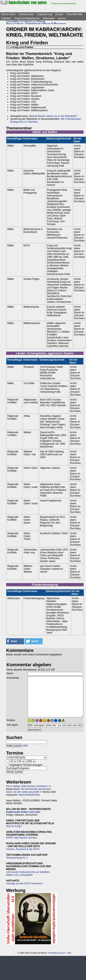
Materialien (49, 18)
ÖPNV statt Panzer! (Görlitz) (21, 838)
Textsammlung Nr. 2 (17, 858)
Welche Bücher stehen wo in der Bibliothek (52, 116)
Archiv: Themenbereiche (29, 23)
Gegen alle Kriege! (35, 21)
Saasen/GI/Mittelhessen (27, 18)
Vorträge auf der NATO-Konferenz (24, 884)
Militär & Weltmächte (55, 23)
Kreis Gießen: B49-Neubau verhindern (27, 786)
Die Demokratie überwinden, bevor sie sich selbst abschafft (29, 791)
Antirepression (26, 14)
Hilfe (25, 746)
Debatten (6, 18)
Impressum (60, 953)
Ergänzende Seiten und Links (23, 812)
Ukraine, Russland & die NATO (23, 849)
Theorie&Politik (74, 14)
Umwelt (59, 14)
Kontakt (51, 953)
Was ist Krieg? (14, 826)
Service (62, 18)
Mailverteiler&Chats (29, 795)
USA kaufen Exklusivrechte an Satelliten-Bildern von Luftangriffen (28, 873)
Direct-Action (8, 14)
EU (8, 47)
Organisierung (44, 14)
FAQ (69, 953)
